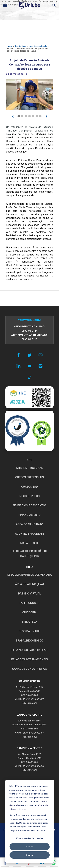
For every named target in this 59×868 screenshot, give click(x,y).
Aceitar (30, 846)
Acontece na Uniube (38, 46)
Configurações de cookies (29, 838)
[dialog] (29, 821)
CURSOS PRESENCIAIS (29, 477)
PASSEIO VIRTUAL (29, 594)
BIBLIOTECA (29, 622)
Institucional (21, 46)
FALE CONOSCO (29, 603)
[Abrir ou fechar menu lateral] (5, 5)
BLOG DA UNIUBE (29, 631)
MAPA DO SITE (29, 543)
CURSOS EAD (29, 487)
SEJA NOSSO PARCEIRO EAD (29, 650)
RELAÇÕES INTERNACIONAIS (29, 659)
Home (10, 46)
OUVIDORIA (29, 612)
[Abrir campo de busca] (54, 5)
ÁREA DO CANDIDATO (29, 524)
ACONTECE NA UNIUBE (29, 534)
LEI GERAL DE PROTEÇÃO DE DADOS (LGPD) (29, 554)
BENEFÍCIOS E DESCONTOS (29, 505)
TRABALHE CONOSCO (29, 641)
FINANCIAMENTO (30, 515)
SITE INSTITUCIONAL (29, 468)
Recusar (29, 855)
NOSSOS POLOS (29, 496)
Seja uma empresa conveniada (29, 575)
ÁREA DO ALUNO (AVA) (30, 584)
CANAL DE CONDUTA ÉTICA (29, 669)
